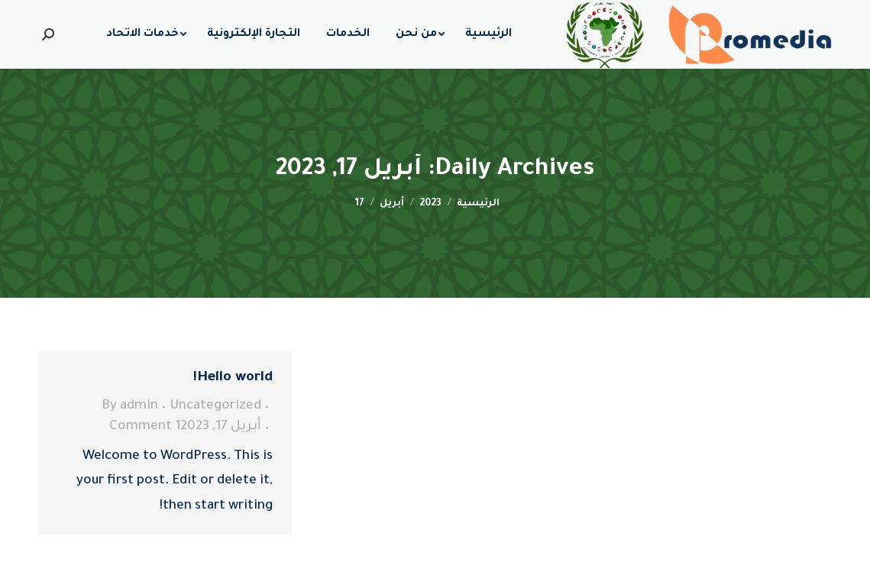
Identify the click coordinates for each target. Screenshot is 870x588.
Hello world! (233, 378)
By (130, 407)
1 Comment (145, 427)
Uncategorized (215, 407)
